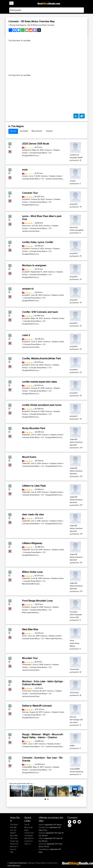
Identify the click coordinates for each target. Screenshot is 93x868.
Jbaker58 (26, 435)
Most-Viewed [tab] (37, 131)
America (48, 150)
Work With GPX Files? (14, 837)
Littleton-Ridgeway (32, 543)
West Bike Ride (30, 629)
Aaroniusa (26, 226)
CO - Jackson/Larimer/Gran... (53, 179)
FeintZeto (26, 607)
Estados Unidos (55, 176)
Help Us (27, 844)
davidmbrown (44, 827)
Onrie (24, 636)
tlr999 (24, 744)
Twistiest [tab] (49, 131)
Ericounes (43, 844)
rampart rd (28, 289)
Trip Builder (29, 836)
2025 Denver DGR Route (36, 144)
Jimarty (25, 176)
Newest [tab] (13, 131)
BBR (55, 825)
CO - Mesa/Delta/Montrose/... (34, 582)
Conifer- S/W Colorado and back (40, 312)
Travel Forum (29, 833)
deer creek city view (33, 514)
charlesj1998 (27, 767)
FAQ (12, 852)
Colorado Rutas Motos (38, 153)
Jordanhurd (27, 150)
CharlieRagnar (44, 849)
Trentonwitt (27, 665)
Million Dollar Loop (32, 572)
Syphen (42, 825)
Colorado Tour (30, 193)
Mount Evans (29, 457)
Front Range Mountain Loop (37, 601)
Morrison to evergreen (34, 265)
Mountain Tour (30, 658)
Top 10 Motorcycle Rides (28, 827)
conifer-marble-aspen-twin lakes (39, 382)
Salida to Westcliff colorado (37, 706)
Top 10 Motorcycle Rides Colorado (41, 25)
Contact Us (29, 841)
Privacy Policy (41, 863)
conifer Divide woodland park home (42, 405)
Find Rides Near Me (14, 826)
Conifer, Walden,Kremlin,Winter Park (41, 358)
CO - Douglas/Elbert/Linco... (37, 154)
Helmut (42, 838)
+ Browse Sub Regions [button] (17, 25)
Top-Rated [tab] (24, 131)
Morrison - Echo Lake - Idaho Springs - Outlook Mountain (43, 683)
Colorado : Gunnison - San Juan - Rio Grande (42, 759)
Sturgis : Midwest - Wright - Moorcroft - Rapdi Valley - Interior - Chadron (43, 736)
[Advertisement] (47, 58)
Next (80, 791)
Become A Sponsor (14, 848)
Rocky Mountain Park (34, 428)
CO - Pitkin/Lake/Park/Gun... (37, 611)
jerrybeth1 (26, 199)
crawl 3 (26, 335)
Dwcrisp (25, 712)
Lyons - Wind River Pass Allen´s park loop (42, 218)
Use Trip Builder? (13, 831)
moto (25, 170)
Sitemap (31, 863)
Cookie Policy (52, 863)
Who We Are (29, 838)
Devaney (42, 833)
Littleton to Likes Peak (34, 486)
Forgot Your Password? (14, 842)
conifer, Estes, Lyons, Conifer (38, 242)
